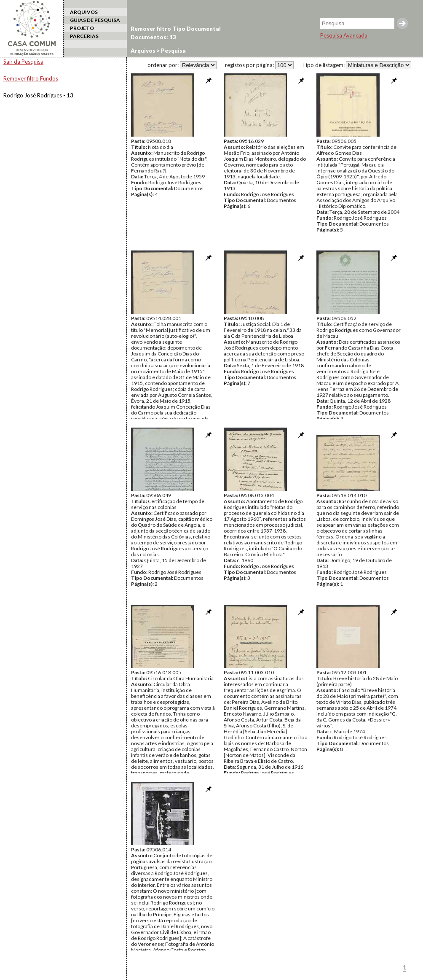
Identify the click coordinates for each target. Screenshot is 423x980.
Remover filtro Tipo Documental (176, 29)
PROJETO (82, 28)
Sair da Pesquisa (23, 62)
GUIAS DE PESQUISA (95, 20)
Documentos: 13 (153, 37)
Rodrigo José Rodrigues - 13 (38, 95)
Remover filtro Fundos (31, 78)
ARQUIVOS (84, 12)
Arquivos (143, 51)
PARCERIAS (84, 36)
